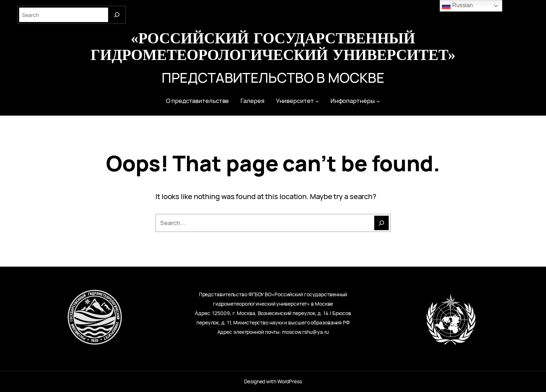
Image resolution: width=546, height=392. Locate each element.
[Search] (117, 15)
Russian (457, 6)
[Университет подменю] (317, 101)
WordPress (290, 381)
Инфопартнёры (353, 101)
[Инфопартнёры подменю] (378, 101)
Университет (295, 101)
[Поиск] (381, 223)
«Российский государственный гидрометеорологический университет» (273, 46)
